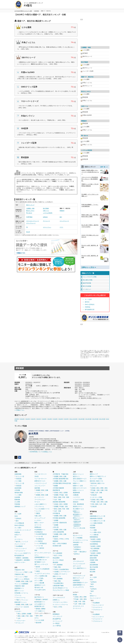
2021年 (39, 419)
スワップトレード (31, 223)
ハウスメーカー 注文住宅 (22, 607)
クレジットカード (20, 544)
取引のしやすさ (30, 211)
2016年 (61, 419)
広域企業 (94, 495)
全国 (84, 604)
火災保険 (17, 490)
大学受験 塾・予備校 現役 (61, 474)
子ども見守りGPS (40, 590)
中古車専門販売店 (41, 534)
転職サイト (76, 483)
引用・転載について (72, 632)
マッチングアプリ (78, 587)
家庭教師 (55, 541)
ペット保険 (18, 495)
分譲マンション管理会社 (22, 579)
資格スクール (57, 576)
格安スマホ (101, 483)
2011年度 (102, 419)
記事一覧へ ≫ (104, 167)
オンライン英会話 (58, 560)
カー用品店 (56, 623)
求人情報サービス (78, 509)
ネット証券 (88, 299)
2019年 (50, 419)
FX (15, 537)
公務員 (56, 574)
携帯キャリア (94, 474)
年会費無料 (19, 546)
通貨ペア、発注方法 (87, 77)
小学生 (67, 539)
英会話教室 (56, 558)
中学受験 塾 (56, 513)
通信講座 (55, 562)
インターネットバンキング (23, 530)
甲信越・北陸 (64, 495)
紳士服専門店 (57, 619)
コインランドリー (40, 486)
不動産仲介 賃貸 (19, 586)
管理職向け (78, 549)
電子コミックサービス (41, 564)
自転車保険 (18, 488)
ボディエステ (77, 566)
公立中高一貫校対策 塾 (60, 523)
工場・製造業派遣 (78, 504)
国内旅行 (39, 599)
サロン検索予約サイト (80, 568)
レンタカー (38, 520)
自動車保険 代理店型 (96, 518)
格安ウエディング (78, 578)
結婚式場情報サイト (79, 585)
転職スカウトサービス (80, 488)
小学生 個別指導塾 (58, 532)
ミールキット (39, 493)
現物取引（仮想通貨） (23, 558)
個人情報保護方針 (52, 632)
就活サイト (76, 476)
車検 (36, 550)
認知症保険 (93, 558)
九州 (31, 581)
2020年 (44, 419)
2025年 (17, 419)
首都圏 (18, 581)
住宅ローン (18, 535)
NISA (16, 516)
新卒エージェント (78, 519)
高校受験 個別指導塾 (59, 502)
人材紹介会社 (77, 522)
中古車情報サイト (40, 530)
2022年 (33, 419)
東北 (19, 614)
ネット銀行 (18, 528)
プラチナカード (98, 610)
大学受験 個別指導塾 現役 (61, 479)
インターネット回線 (96, 497)
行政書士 (57, 572)
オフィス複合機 (39, 583)
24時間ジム (56, 600)
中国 (106, 490)
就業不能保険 (94, 555)
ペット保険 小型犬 (95, 532)
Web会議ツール (78, 542)
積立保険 (93, 572)
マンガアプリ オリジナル (42, 574)
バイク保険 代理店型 (96, 523)
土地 (31, 572)
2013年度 (88, 419)
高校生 (56, 539)
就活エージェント (78, 474)
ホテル (37, 618)
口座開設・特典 (30, 208)
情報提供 (62, 211)
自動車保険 (18, 474)
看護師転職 (76, 493)
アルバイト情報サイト (80, 481)
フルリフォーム (21, 598)
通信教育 (55, 537)
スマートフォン (47, 227)
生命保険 (17, 497)
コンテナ (39, 511)
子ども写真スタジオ (41, 560)
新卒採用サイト (78, 515)
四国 (93, 493)
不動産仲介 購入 (19, 574)
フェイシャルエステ (79, 564)
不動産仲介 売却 (19, 570)
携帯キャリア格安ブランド (98, 476)
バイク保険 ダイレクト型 (97, 521)
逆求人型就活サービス (80, 479)
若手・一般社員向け (80, 552)
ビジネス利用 (40, 620)
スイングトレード (64, 221)
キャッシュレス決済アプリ (23, 553)
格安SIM (94, 483)
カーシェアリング (40, 518)
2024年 (22, 419)
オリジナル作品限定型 (43, 569)
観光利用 (39, 623)
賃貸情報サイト (19, 588)
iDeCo (92, 587)
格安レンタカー (39, 523)
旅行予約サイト (39, 597)
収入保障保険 (95, 548)
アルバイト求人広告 (79, 528)
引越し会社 (38, 516)
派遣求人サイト (78, 506)
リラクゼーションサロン (60, 602)
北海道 (56, 493)
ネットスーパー (39, 497)
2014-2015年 (73, 419)
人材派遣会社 (77, 525)
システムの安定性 (48, 213)
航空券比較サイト (40, 602)
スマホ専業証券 (19, 523)
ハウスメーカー (21, 621)
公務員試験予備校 (58, 586)
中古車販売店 (39, 532)
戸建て (26, 572)
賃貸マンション (19, 591)
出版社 (38, 571)
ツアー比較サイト (40, 611)
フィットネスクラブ (59, 598)
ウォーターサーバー (41, 474)
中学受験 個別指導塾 (59, 518)
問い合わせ (29, 213)
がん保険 (17, 502)
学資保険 (17, 504)
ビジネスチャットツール (80, 540)
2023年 (28, 419)
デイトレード (46, 221)
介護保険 (93, 562)
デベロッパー (20, 623)
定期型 (99, 539)
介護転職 (76, 495)
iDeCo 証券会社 (90, 304)
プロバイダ (93, 486)
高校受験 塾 (56, 490)
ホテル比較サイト (40, 604)
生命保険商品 (94, 544)
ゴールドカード (21, 551)
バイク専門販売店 (41, 544)
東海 (23, 581)
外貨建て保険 (94, 560)
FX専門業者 (29, 217)
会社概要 (33, 632)
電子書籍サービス (40, 562)
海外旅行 (45, 599)
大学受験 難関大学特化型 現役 (62, 483)
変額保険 (93, 569)
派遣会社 (76, 502)
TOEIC (56, 569)
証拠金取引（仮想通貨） (23, 560)
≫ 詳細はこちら (19, 410)
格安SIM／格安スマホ (96, 481)
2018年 (55, 419)
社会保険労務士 (64, 569)
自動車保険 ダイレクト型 (97, 516)
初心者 (28, 232)
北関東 (24, 614)
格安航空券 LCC (39, 606)
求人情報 (81, 632)
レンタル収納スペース (43, 509)
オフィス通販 (39, 580)
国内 (37, 616)
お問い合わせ (62, 632)
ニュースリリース (42, 632)
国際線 (43, 609)
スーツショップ (57, 621)
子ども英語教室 (57, 553)
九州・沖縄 (57, 500)
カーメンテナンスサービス (43, 553)
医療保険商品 (94, 537)
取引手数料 (46, 208)
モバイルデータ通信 (96, 479)
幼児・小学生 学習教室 (60, 544)
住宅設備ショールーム (21, 593)
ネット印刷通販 (78, 538)
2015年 (66, 419)
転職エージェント (78, 490)
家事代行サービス (40, 481)
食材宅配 (37, 488)
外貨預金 (88, 307)
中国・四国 (29, 616)
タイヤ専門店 (57, 626)
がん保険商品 (94, 551)
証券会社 (45, 217)
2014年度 (81, 419)
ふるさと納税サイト (41, 504)
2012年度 (95, 419)
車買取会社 (38, 527)
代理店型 (19, 479)
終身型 (93, 539)
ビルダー (19, 611)
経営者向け (78, 547)
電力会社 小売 (39, 587)
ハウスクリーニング (41, 483)
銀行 (61, 217)
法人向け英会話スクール (60, 588)
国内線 (38, 609)
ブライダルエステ (78, 561)
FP (55, 565)
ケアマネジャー (66, 572)
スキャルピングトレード (33, 221)
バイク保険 (18, 481)
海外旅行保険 (19, 493)
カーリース (38, 525)
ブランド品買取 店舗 (41, 576)
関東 (85, 597)
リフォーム (18, 595)
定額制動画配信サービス (42, 557)
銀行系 (18, 542)
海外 (41, 616)
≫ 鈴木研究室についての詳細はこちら (40, 452)
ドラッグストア (57, 616)
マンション (19, 572)
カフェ (37, 555)
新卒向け (77, 554)
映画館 (75, 595)
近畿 (27, 581)
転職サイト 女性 (78, 486)
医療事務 (60, 565)
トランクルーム (39, 506)
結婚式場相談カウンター (80, 583)
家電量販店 (56, 614)
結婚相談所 (76, 580)
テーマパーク (77, 608)
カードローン (19, 539)
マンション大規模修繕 (21, 584)
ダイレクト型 (20, 476)
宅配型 (38, 513)
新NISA (87, 302)
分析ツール (46, 211)
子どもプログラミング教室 (61, 590)
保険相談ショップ (20, 506)
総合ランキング (30, 205)
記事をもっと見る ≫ (89, 267)
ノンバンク (25, 542)
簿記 (59, 567)
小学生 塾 (56, 527)
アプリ (61, 227)
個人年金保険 (94, 567)
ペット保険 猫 (94, 535)
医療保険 (17, 500)
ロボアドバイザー (20, 562)
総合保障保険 (94, 565)
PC (27, 227)
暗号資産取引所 (90, 310)
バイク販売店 (39, 541)
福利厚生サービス (40, 585)
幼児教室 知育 (57, 546)
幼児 (55, 555)
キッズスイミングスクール (60, 605)
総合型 (38, 567)
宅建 (55, 567)
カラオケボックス (78, 606)
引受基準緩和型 (96, 542)
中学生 (62, 539)
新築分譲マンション (21, 602)
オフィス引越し (39, 578)
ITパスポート (63, 574)
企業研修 (76, 545)
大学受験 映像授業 (58, 488)
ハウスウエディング (79, 576)
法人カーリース (78, 535)
